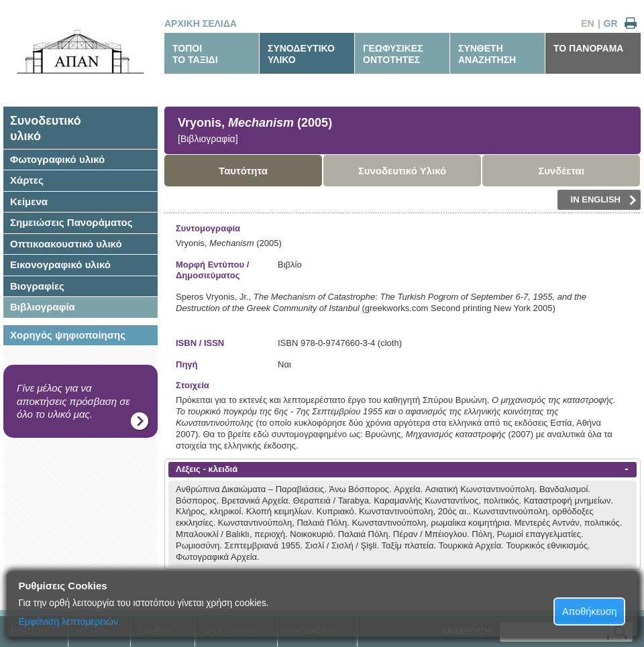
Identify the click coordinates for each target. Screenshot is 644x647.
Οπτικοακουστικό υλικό (66, 244)
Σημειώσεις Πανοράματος (71, 222)
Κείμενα (29, 201)
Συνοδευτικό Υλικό (402, 171)
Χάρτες (27, 180)
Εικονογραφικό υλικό (60, 264)
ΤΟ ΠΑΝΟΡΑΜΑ (588, 48)
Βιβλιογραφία (43, 307)
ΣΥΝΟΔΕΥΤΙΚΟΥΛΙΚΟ (301, 54)
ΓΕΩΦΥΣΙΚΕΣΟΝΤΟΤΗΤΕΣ (393, 54)
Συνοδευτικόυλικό (46, 128)
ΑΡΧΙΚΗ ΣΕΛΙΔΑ (201, 23)
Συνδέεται (561, 171)
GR (611, 23)
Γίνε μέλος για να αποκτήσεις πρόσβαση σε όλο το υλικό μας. (73, 401)
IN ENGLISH (604, 200)
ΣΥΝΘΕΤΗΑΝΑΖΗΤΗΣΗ (487, 54)
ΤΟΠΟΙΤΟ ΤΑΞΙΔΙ (195, 54)
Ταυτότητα (243, 171)
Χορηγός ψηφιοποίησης (68, 335)
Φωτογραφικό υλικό (57, 159)
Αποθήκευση (590, 611)
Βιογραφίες (37, 286)
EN (587, 23)
